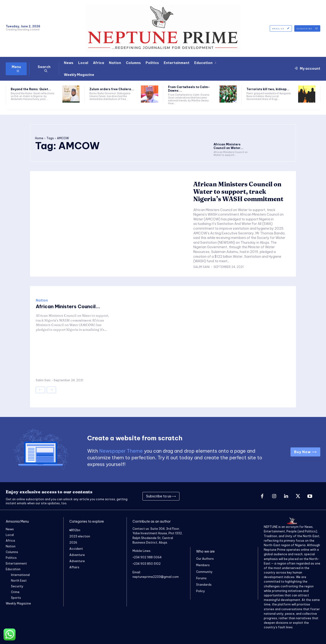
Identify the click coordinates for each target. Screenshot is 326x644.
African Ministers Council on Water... (228, 146)
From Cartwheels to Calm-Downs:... (189, 89)
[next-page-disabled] (51, 390)
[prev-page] (40, 390)
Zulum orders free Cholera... (112, 89)
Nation (42, 300)
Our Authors (205, 559)
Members (203, 565)
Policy (201, 591)
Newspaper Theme (121, 451)
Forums (201, 578)
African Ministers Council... (68, 306)
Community (204, 572)
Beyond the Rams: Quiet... (31, 89)
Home (39, 138)
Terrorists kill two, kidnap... (268, 89)
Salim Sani (201, 267)
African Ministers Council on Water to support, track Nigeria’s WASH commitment (238, 192)
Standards (204, 585)
